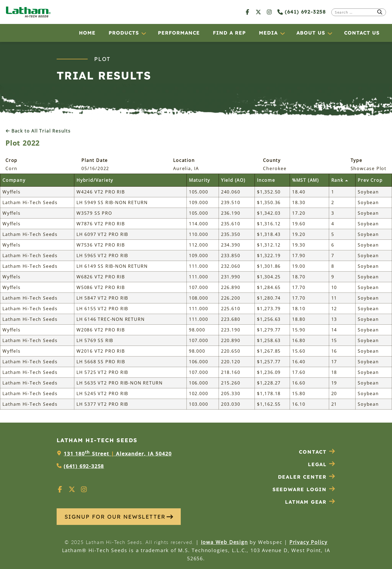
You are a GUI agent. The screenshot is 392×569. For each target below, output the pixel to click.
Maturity (200, 180)
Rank (340, 180)
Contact (317, 452)
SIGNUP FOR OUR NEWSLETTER (119, 517)
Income (266, 180)
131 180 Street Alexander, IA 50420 (118, 454)
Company (14, 180)
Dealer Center (307, 477)
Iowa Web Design (224, 542)
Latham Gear (306, 502)
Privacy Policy (308, 542)
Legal (322, 464)
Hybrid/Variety (95, 180)
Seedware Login (304, 489)
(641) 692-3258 (302, 12)
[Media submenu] (282, 33)
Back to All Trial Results (38, 131)
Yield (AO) (233, 180)
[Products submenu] (143, 33)
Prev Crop (370, 180)
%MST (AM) (306, 180)
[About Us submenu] (330, 33)
